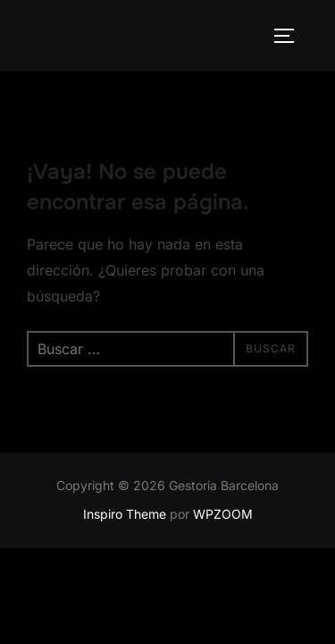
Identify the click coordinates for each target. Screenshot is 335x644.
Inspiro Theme (125, 514)
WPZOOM (223, 514)
